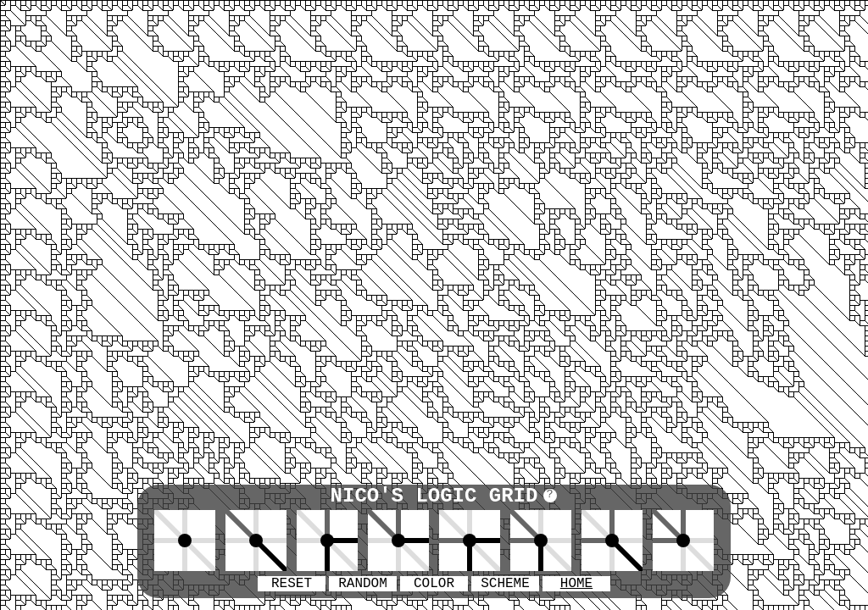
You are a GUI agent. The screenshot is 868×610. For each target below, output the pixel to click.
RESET (292, 584)
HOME (576, 584)
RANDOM (363, 584)
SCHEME (505, 584)
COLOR (434, 584)
